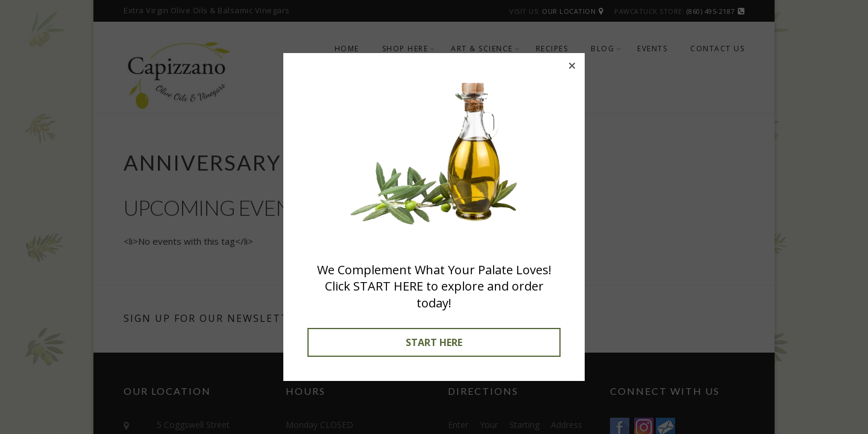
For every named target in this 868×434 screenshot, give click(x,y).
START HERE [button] (434, 342)
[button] (572, 66)
